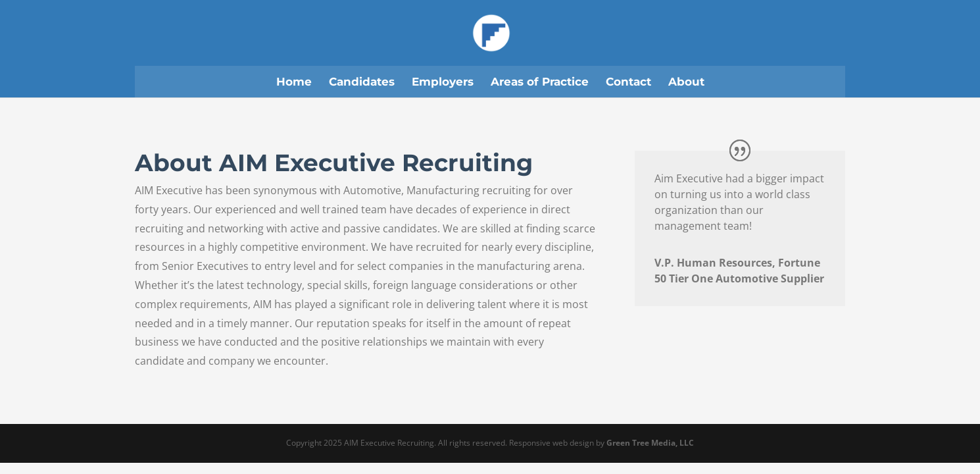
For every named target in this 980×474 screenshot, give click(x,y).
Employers (443, 82)
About (686, 82)
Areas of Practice (540, 82)
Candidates (362, 82)
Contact (628, 82)
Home (294, 82)
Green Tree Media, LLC (650, 443)
